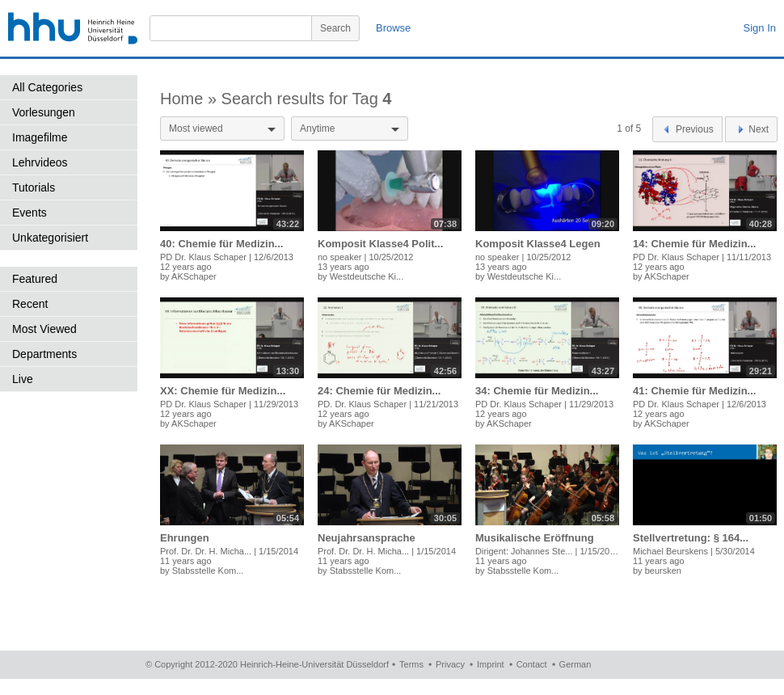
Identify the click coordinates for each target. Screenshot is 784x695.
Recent (30, 304)
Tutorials (34, 187)
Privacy (450, 664)
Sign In (760, 28)
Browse (393, 28)
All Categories (47, 87)
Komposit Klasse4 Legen (538, 244)
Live (23, 379)
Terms (411, 664)
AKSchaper (194, 276)
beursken (663, 571)
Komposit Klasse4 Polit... (380, 244)
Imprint (491, 664)
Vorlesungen (44, 112)
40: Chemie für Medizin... (221, 244)
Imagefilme (40, 137)
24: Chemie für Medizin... (379, 391)
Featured (35, 279)
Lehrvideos (40, 162)
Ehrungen (185, 538)
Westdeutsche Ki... (367, 276)
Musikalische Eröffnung (535, 538)
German (575, 664)
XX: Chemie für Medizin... (223, 391)
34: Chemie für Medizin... (537, 391)
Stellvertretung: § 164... (691, 538)
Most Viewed (44, 329)
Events (30, 213)
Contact (532, 664)
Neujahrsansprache (367, 538)
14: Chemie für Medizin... (694, 244)
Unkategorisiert (50, 238)
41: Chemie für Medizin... (694, 391)
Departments (44, 354)
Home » (191, 99)
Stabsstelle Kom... (208, 571)
